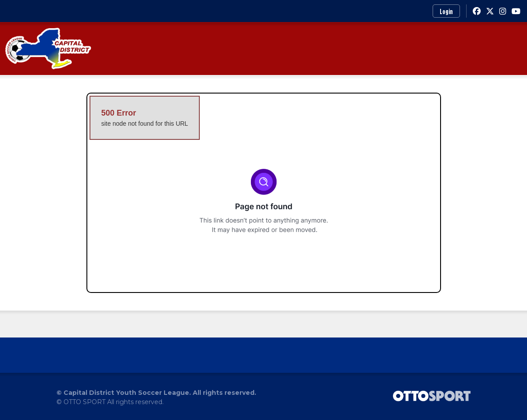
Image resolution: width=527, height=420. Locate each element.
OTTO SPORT (84, 402)
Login (446, 11)
